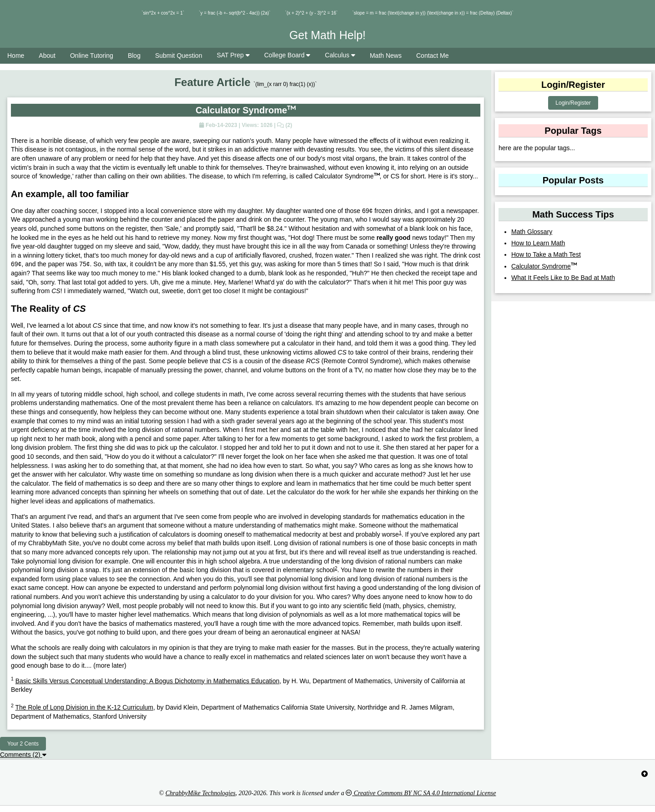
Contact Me (433, 56)
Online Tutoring (92, 56)
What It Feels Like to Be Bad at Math (563, 278)
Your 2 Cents (23, 744)
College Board (287, 55)
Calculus (340, 55)
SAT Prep (233, 55)
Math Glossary (532, 232)
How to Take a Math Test (546, 254)
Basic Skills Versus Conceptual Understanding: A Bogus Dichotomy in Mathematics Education (148, 681)
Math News (386, 56)
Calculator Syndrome (544, 266)
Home (16, 56)
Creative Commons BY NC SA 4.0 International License (421, 793)
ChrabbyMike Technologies (201, 793)
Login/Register (573, 103)
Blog (134, 56)
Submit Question (179, 56)
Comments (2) (23, 755)
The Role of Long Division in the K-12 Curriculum (84, 707)
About (47, 56)
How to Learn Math (538, 243)
